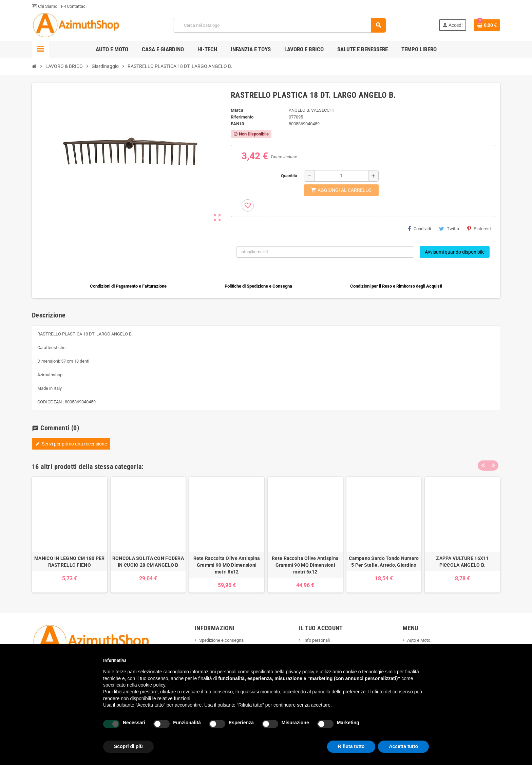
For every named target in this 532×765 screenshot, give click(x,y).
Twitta (449, 229)
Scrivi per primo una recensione (71, 444)
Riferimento (242, 117)
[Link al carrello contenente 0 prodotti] (487, 25)
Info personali (317, 640)
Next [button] (493, 465)
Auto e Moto (419, 640)
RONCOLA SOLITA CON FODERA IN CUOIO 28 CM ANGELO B (148, 562)
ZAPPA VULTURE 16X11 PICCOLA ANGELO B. (462, 562)
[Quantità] (341, 176)
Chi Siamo (45, 6)
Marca (237, 110)
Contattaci (74, 6)
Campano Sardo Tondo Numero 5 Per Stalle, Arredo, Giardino (384, 562)
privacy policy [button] (300, 672)
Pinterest (479, 229)
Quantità (289, 176)
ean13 (237, 124)
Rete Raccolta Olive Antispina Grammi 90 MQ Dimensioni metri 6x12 (305, 565)
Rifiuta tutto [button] (351, 746)
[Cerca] (279, 25)
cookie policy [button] (152, 685)
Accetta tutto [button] (403, 746)
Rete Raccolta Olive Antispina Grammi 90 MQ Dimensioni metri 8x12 (227, 565)
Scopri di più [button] (128, 746)
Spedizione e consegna (221, 640)
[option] (70, 535)
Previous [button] (483, 465)
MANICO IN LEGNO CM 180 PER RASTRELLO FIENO (69, 562)
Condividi (419, 229)
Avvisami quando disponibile (455, 252)
